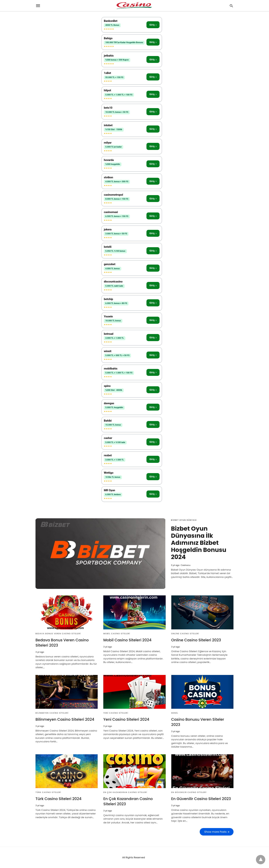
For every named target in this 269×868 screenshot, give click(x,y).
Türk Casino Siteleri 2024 (58, 799)
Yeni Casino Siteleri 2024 (126, 719)
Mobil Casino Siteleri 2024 (127, 640)
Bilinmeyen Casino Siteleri (52, 713)
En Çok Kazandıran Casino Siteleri (125, 792)
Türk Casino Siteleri (48, 792)
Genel (175, 713)
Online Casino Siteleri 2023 (196, 640)
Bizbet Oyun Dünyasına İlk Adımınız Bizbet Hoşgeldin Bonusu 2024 (199, 543)
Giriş (153, 25)
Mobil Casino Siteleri (117, 634)
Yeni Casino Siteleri (116, 713)
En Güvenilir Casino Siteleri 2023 (201, 799)
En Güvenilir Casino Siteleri (189, 792)
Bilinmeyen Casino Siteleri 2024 (65, 719)
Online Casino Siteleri (185, 634)
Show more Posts (215, 832)
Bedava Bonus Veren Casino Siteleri (58, 634)
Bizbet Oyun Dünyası (184, 520)
